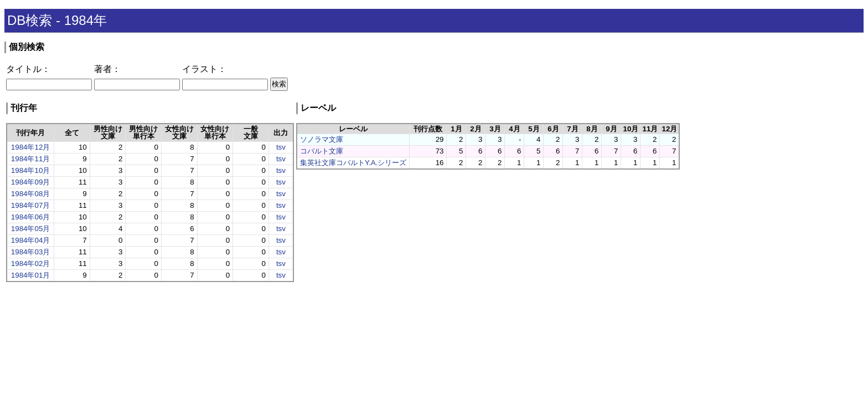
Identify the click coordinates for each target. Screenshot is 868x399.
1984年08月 (30, 194)
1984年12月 (30, 147)
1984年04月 (30, 240)
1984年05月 (30, 229)
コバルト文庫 (322, 151)
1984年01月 (30, 275)
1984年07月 (30, 205)
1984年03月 (30, 252)
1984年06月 (30, 217)
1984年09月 (30, 182)
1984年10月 (30, 170)
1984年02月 (30, 264)
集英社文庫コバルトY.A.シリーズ (353, 163)
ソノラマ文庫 (322, 139)
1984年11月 (30, 159)
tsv (281, 147)
